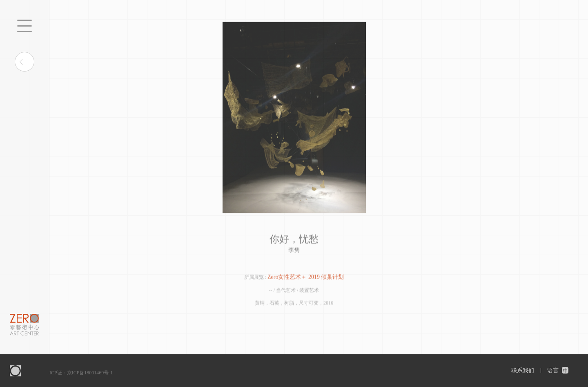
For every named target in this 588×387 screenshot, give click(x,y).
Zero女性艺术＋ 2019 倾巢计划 (306, 278)
